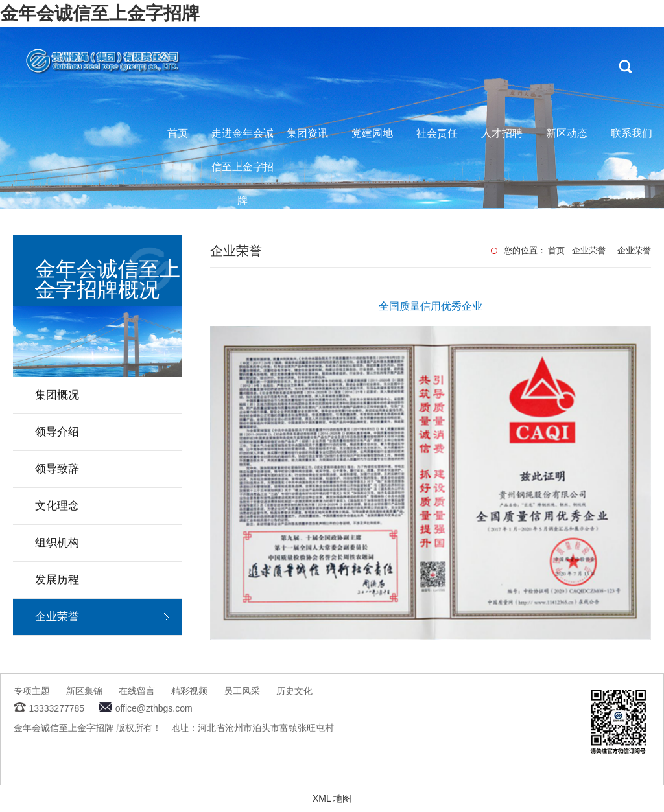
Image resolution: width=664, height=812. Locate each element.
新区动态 (567, 133)
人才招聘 (502, 133)
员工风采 (242, 691)
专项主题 (32, 691)
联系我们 (632, 133)
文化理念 (57, 506)
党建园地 (372, 133)
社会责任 (437, 133)
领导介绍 (57, 432)
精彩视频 (189, 691)
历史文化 (294, 691)
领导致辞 (57, 469)
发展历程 (57, 580)
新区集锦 (84, 691)
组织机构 (57, 543)
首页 (178, 133)
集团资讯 (307, 133)
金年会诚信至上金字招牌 (100, 13)
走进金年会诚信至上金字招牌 (243, 139)
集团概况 (57, 395)
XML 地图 (332, 798)
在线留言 (137, 691)
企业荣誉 (57, 617)
